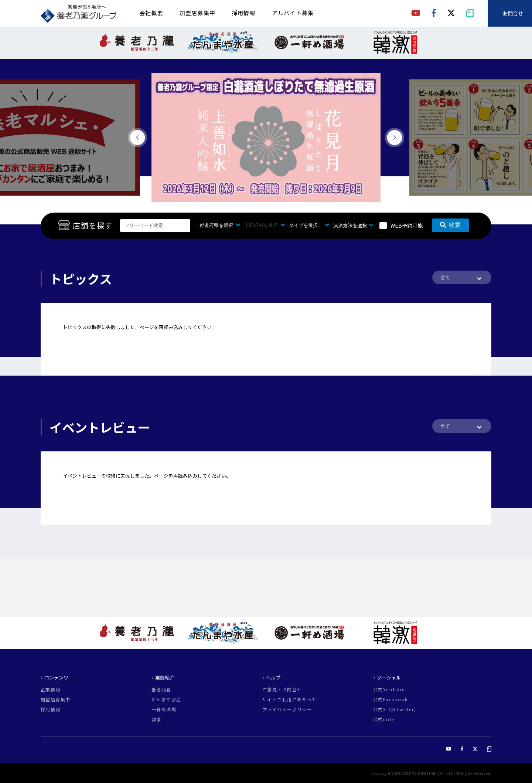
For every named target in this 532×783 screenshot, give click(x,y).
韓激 (156, 719)
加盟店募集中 (197, 13)
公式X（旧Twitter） (396, 709)
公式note (384, 719)
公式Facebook (390, 699)
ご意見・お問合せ (282, 689)
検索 (450, 225)
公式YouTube (389, 689)
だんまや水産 (166, 699)
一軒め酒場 (164, 709)
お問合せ (513, 13)
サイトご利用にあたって (289, 699)
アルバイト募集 (293, 13)
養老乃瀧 (161, 689)
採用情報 (244, 13)
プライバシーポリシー (287, 709)
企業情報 (51, 689)
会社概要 (151, 13)
